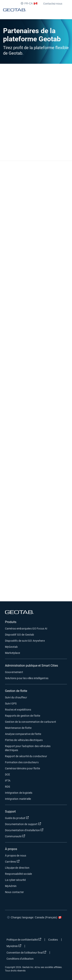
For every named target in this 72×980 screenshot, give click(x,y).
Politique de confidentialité (25, 939)
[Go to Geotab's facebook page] (9, 929)
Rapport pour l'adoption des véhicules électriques (28, 748)
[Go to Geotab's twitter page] (20, 929)
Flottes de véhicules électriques (24, 740)
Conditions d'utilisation (20, 959)
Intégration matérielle (18, 799)
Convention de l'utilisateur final (27, 952)
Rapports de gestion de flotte (23, 716)
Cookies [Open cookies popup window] (53, 940)
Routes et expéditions (18, 710)
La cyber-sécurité (15, 880)
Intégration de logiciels (19, 793)
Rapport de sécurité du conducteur (26, 756)
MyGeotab (11, 647)
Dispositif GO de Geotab (19, 635)
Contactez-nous (53, 4)
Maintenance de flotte (18, 728)
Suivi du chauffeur (16, 697)
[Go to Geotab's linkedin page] (32, 929)
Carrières (32, 861)
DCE (7, 774)
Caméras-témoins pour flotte (22, 768)
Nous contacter (14, 892)
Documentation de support (36, 824)
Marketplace (13, 653)
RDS (7, 787)
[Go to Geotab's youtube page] (43, 929)
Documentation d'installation (36, 830)
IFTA (8, 781)
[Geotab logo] (15, 13)
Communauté (34, 836)
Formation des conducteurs (22, 762)
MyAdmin (11, 886)
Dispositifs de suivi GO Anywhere (25, 641)
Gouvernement (14, 672)
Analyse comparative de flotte (23, 734)
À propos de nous (16, 856)
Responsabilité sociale (18, 874)
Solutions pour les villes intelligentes (27, 678)
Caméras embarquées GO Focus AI (26, 629)
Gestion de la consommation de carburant (31, 722)
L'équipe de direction (17, 868)
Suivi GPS (11, 704)
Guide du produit (36, 818)
